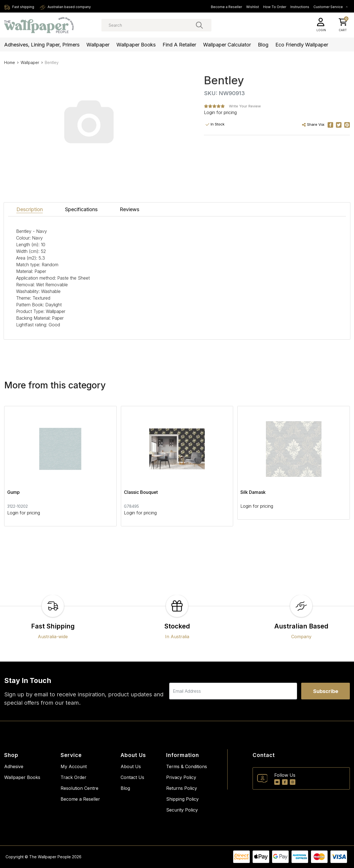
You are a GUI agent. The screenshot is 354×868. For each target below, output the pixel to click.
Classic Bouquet (141, 492)
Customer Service (331, 7)
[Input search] (156, 25)
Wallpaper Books (136, 45)
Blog (263, 45)
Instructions (300, 7)
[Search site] (199, 25)
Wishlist (253, 7)
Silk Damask (253, 492)
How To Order (275, 7)
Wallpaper (98, 45)
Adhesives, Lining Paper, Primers (42, 45)
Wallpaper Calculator (227, 45)
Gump (13, 492)
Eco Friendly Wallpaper (302, 45)
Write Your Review (245, 106)
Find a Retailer (179, 45)
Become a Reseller (226, 7)
